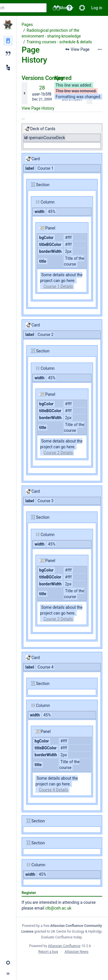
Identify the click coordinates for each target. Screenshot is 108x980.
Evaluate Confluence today (61, 937)
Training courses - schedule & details (59, 42)
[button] (69, 8)
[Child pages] (8, 68)
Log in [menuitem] (97, 8)
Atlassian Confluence (64, 946)
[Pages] (8, 41)
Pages (27, 25)
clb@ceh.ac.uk (58, 908)
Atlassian (62, 964)
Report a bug (48, 952)
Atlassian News (76, 952)
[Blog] (8, 53)
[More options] (100, 49)
